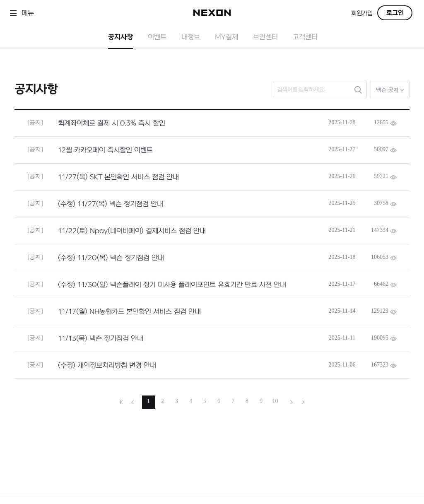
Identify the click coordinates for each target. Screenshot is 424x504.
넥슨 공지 (390, 90)
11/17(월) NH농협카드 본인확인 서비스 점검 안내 (129, 312)
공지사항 (120, 37)
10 (275, 401)
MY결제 (226, 37)
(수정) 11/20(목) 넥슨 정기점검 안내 (111, 258)
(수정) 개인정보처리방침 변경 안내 (107, 366)
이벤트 (157, 37)
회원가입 (362, 13)
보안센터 (265, 37)
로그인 (395, 13)
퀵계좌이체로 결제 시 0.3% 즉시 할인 (112, 123)
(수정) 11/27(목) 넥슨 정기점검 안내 (111, 204)
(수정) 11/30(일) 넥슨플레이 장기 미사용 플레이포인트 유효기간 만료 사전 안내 (172, 285)
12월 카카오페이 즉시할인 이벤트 (105, 150)
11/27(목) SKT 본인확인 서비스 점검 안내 (118, 177)
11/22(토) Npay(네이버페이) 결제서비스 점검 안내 (132, 231)
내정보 (191, 37)
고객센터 (305, 37)
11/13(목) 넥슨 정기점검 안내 (101, 339)
